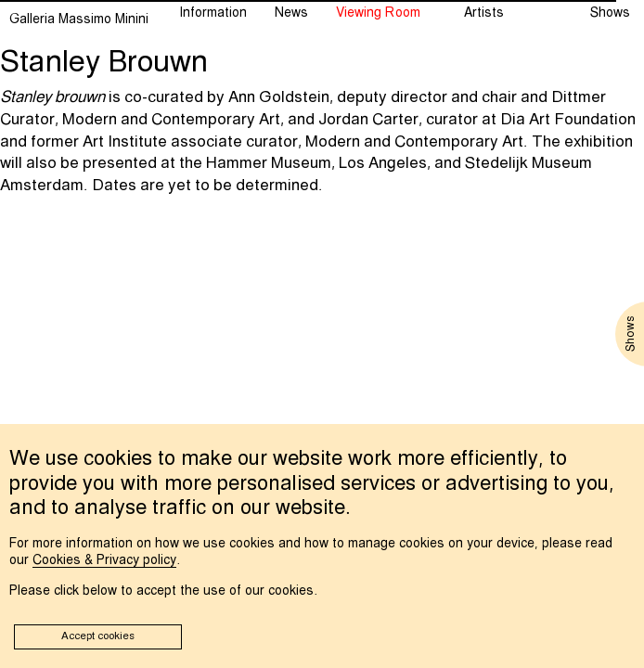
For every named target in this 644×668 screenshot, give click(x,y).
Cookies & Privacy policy (104, 560)
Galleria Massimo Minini (79, 19)
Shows (610, 13)
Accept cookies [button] (98, 636)
